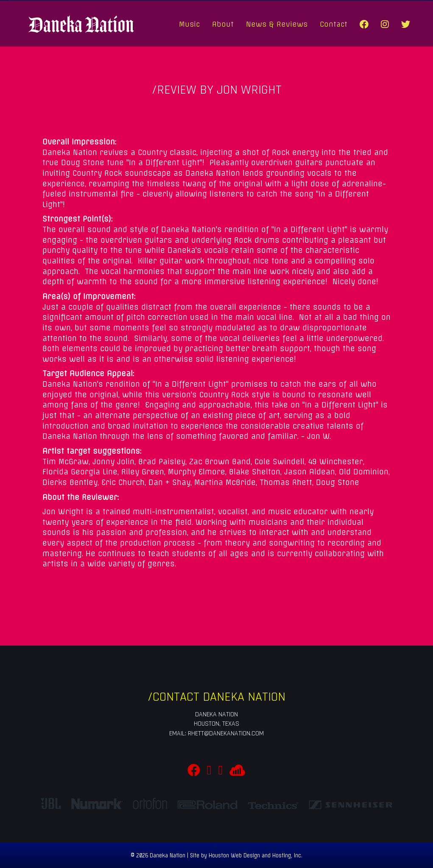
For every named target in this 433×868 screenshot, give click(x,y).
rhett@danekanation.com (226, 734)
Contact (334, 24)
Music (189, 24)
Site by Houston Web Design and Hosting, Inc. (246, 856)
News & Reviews (277, 24)
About (223, 24)
